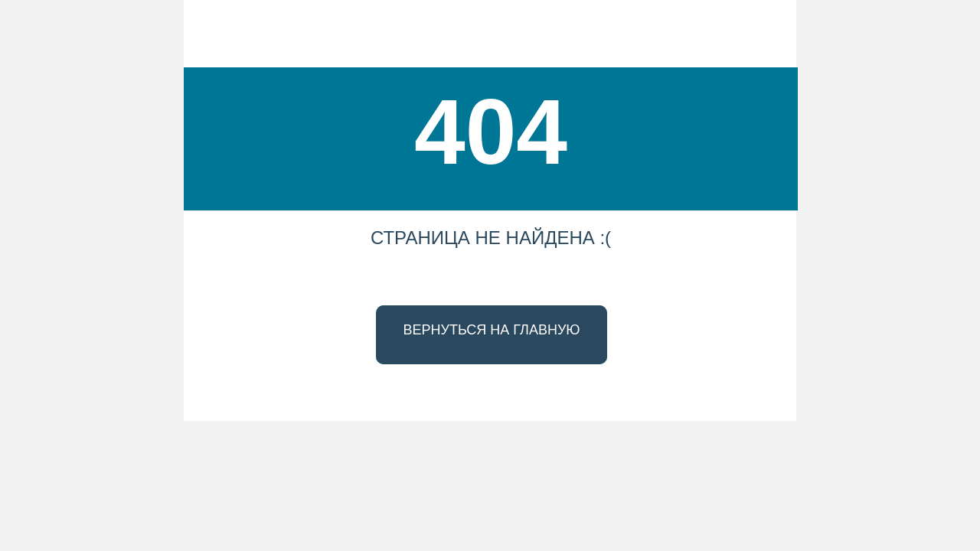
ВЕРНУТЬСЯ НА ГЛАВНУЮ (491, 330)
